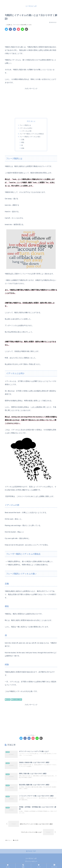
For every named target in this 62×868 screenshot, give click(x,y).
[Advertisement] (31, 38)
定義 (23, 140)
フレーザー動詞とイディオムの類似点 (32, 134)
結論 (23, 148)
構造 (23, 143)
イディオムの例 (26, 131)
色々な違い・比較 (17, 700)
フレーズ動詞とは (25, 125)
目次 (28, 121)
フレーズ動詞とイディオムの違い (30, 137)
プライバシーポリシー (31, 862)
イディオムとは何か (26, 128)
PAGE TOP (31, 852)
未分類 (8, 700)
